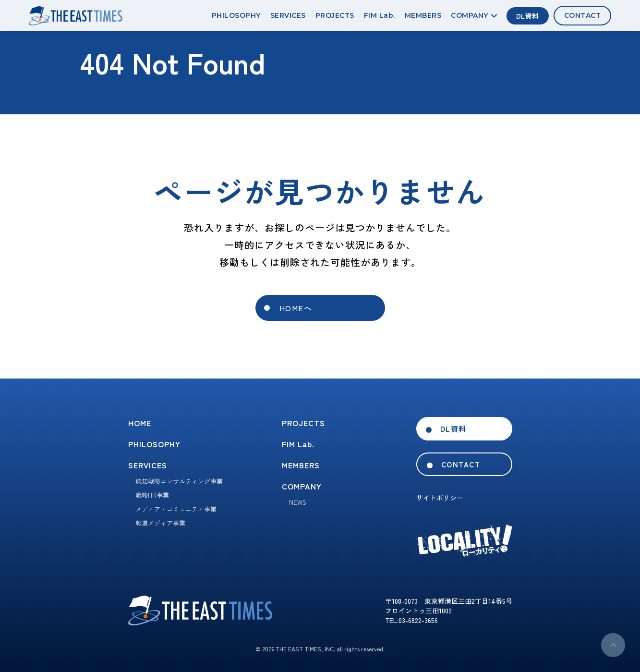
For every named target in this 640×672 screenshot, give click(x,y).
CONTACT (583, 15)
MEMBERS (423, 15)
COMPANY (474, 15)
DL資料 (528, 16)
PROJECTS (335, 15)
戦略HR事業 (152, 495)
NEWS (298, 502)
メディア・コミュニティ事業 (176, 509)
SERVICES (288, 15)
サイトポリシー (440, 498)
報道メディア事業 (160, 523)
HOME (140, 423)
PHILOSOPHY (236, 15)
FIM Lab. (380, 15)
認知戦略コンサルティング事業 (179, 481)
